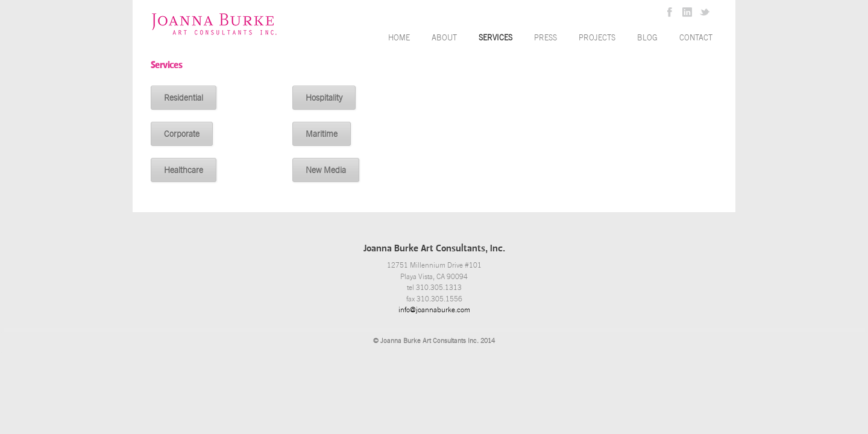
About (444, 38)
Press (546, 38)
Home (399, 38)
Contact (696, 38)
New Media (326, 170)
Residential (184, 98)
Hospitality (324, 98)
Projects (597, 38)
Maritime (322, 134)
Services (495, 38)
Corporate (182, 134)
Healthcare (184, 170)
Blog (647, 38)
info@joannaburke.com (434, 310)
